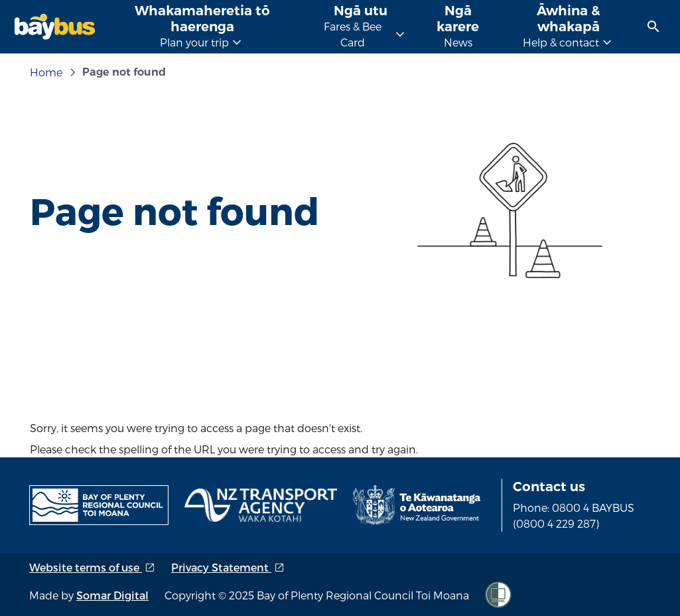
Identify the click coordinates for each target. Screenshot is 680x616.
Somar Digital (112, 595)
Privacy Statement (228, 567)
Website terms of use (92, 567)
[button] (653, 27)
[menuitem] (653, 27)
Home (46, 72)
